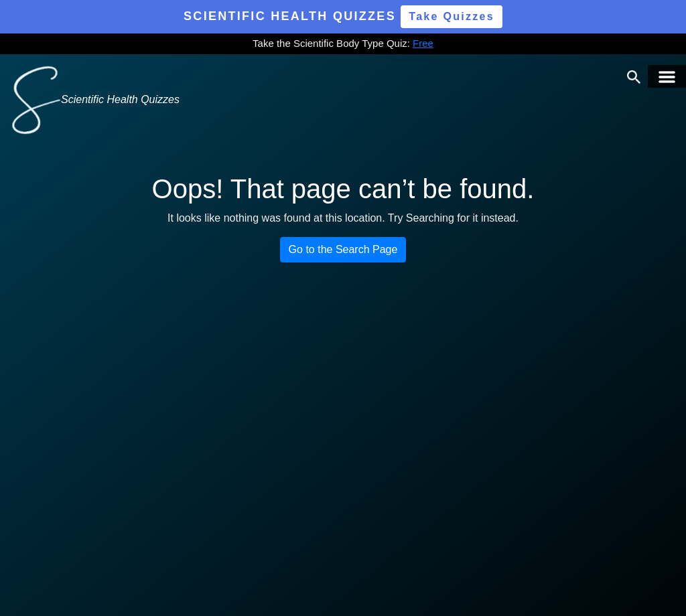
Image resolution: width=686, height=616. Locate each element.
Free (423, 43)
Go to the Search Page (343, 249)
